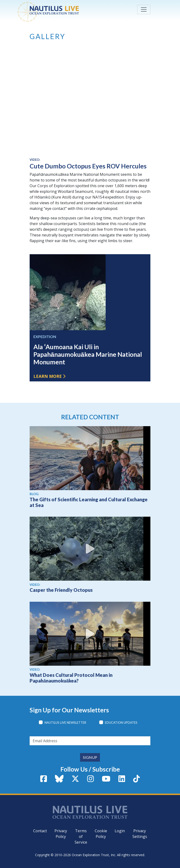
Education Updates (121, 723)
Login (120, 831)
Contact (40, 831)
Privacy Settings (140, 834)
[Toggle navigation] (144, 9)
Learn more (48, 376)
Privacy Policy (61, 834)
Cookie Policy (101, 834)
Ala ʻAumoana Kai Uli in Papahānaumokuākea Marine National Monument (88, 354)
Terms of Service (81, 836)
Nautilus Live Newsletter (65, 723)
